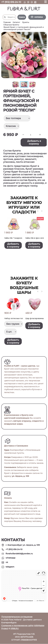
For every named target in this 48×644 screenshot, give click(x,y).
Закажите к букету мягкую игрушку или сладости (24, 205)
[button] (45, 34)
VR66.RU (15, 629)
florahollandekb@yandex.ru (19, 554)
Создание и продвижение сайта (17, 626)
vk (7, 562)
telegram (10, 567)
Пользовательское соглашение (17, 617)
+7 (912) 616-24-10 (11, 2)
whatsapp (10, 558)
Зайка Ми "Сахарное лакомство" (19, 238)
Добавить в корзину (34, 142)
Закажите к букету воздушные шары (24, 286)
